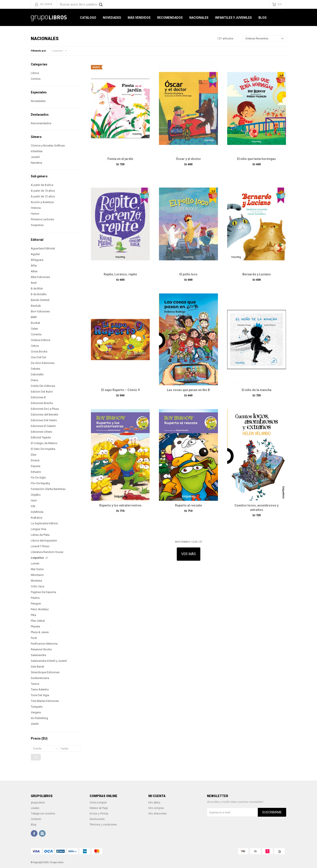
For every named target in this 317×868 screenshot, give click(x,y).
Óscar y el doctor (188, 159)
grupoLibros (38, 803)
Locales (35, 808)
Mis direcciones (158, 814)
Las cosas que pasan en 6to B (188, 390)
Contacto (36, 819)
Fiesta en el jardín (120, 159)
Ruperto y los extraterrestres (120, 505)
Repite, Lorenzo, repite (120, 274)
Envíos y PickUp (99, 814)
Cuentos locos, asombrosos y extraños (256, 508)
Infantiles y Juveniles (233, 18)
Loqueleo (58, 51)
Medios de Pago (99, 808)
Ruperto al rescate (188, 505)
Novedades (112, 18)
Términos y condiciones (103, 825)
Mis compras (156, 808)
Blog (263, 18)
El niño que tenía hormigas (256, 159)
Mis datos (154, 803)
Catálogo (88, 18)
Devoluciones (97, 819)
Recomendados (170, 18)
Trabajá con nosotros (43, 814)
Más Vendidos (139, 18)
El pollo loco (188, 274)
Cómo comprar (98, 803)
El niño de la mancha (257, 390)
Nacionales (199, 18)
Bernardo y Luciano (257, 274)
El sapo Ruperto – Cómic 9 (120, 390)
